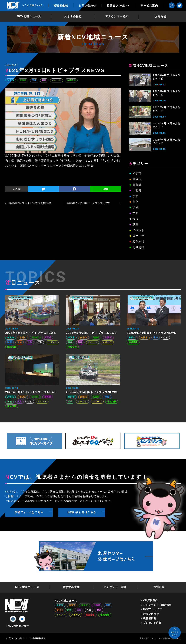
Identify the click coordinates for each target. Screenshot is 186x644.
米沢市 (11, 80)
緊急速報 (138, 242)
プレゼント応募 (152, 623)
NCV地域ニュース (29, 16)
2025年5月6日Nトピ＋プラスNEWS (91, 333)
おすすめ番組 (73, 16)
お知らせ (161, 16)
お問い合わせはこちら (82, 512)
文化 (135, 202)
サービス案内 (149, 6)
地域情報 (71, 80)
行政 (135, 219)
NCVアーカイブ (152, 609)
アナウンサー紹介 (117, 16)
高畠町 (23, 80)
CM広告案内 (150, 600)
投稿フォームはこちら (29, 512)
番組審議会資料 (39, 638)
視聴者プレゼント (118, 6)
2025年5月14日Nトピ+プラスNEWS (92, 392)
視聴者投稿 (61, 6)
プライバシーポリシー (17, 638)
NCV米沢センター (18, 626)
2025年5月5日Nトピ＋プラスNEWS (31, 333)
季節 (34, 80)
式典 (135, 213)
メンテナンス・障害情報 (157, 605)
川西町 (137, 190)
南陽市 (137, 179)
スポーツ (138, 236)
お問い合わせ (87, 6)
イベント (57, 80)
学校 (135, 207)
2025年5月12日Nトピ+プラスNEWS (31, 392)
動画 (44, 80)
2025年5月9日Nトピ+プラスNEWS (151, 333)
